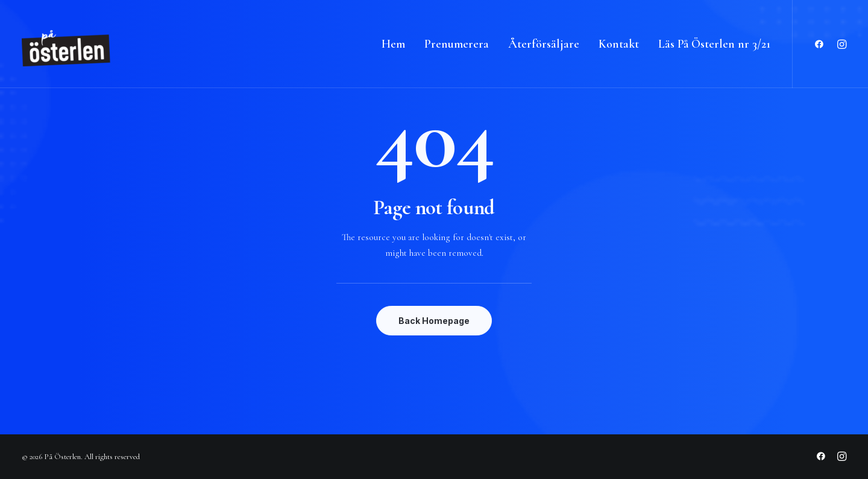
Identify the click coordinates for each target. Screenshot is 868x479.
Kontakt (619, 44)
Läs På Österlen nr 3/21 (714, 44)
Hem (393, 44)
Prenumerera (457, 44)
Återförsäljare (544, 44)
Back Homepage (434, 321)
